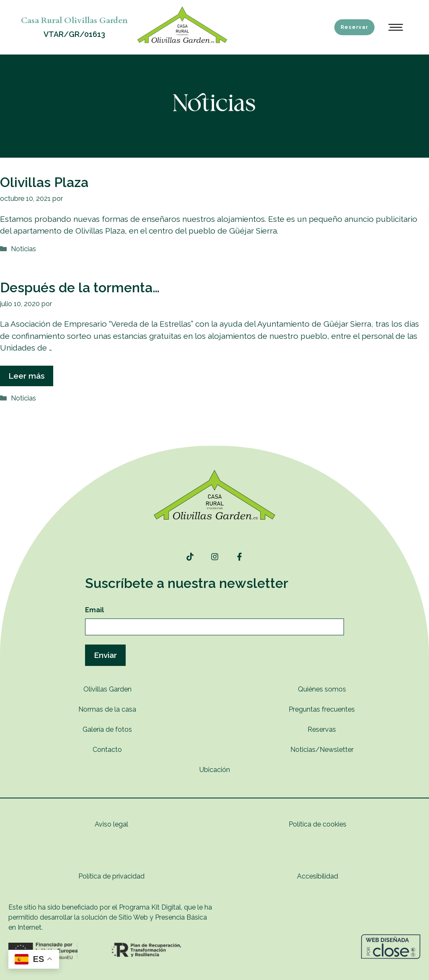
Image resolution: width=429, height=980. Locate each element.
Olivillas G (99, 689)
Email (94, 610)
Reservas (322, 729)
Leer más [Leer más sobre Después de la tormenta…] (27, 376)
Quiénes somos (322, 689)
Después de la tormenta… (80, 287)
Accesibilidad (318, 876)
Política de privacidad (111, 876)
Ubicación (215, 770)
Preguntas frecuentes (322, 709)
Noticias (23, 249)
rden (125, 689)
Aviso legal (111, 824)
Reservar (354, 27)
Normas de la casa (107, 709)
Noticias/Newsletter (322, 750)
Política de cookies (318, 824)
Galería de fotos (107, 729)
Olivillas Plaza (44, 182)
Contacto (107, 750)
